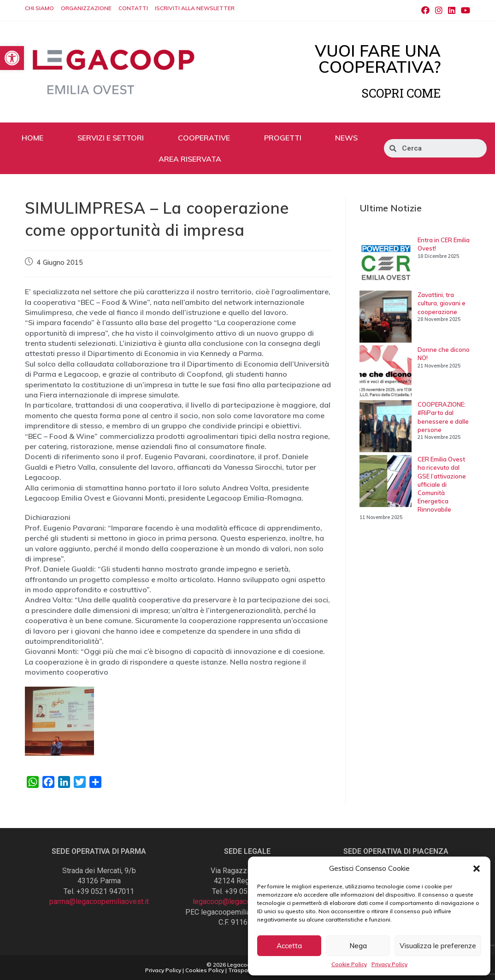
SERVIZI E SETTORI (111, 138)
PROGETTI (283, 138)
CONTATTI (133, 8)
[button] (477, 869)
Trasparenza (246, 970)
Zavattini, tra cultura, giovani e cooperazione (442, 303)
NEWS (346, 138)
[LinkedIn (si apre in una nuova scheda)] (452, 11)
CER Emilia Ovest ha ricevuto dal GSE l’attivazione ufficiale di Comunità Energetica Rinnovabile (442, 484)
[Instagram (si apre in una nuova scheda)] (439, 11)
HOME (32, 138)
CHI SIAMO (39, 8)
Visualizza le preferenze (438, 946)
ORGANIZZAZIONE (86, 8)
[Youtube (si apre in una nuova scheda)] (464, 11)
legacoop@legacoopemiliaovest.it (247, 901)
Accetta (289, 946)
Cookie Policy (349, 964)
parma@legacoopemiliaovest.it (99, 901)
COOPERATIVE (204, 138)
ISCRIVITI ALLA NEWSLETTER (195, 8)
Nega (358, 946)
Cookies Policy (205, 970)
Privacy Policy (389, 964)
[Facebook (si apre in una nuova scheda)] (425, 11)
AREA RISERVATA (190, 159)
